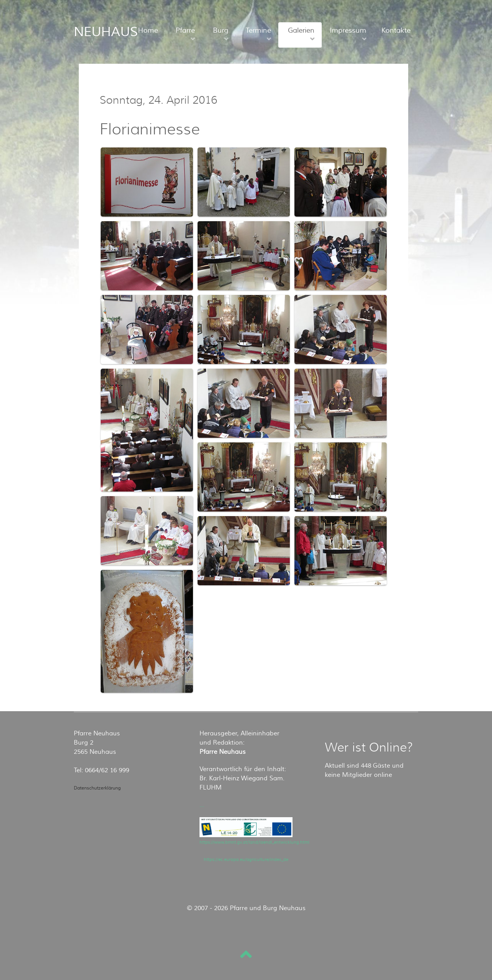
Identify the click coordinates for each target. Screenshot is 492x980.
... (202, 805)
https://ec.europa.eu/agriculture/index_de (246, 860)
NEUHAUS (106, 32)
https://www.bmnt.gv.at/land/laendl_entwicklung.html (254, 842)
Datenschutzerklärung (97, 788)
